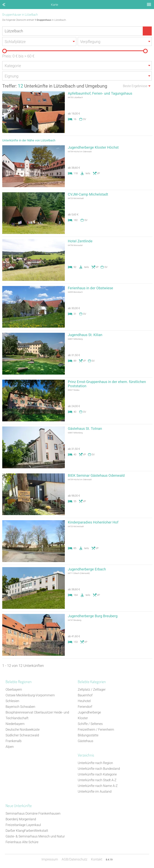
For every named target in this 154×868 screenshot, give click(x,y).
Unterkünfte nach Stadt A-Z (97, 780)
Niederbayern (15, 724)
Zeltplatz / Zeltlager (92, 690)
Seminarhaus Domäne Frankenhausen (33, 814)
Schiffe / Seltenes (90, 724)
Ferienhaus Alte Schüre (22, 842)
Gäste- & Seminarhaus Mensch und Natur (35, 837)
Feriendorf (85, 707)
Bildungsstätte (88, 736)
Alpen (10, 747)
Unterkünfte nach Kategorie (97, 775)
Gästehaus (85, 741)
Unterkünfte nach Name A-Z (98, 786)
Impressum (50, 860)
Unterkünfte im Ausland (95, 792)
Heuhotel (84, 701)
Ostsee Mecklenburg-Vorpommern (30, 696)
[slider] (5, 51)
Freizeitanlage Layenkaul (23, 825)
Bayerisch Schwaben (20, 707)
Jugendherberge (89, 713)
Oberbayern (14, 690)
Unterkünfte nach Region (95, 763)
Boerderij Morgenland (21, 819)
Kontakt (97, 860)
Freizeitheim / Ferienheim (96, 730)
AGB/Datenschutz (75, 860)
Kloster (83, 718)
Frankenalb (14, 741)
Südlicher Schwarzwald (22, 736)
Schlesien (12, 701)
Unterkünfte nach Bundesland (99, 769)
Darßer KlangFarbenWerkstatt (27, 831)
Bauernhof (85, 696)
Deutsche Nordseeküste (23, 730)
